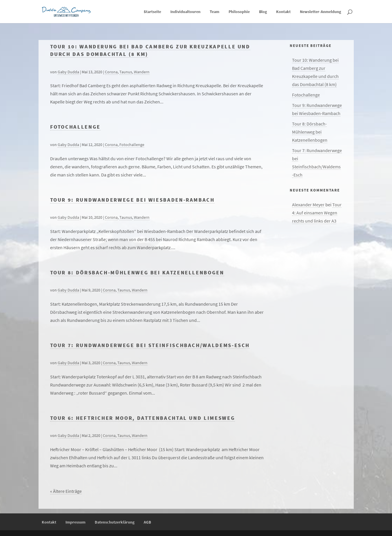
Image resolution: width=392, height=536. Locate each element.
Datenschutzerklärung (115, 522)
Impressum (75, 522)
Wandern (142, 72)
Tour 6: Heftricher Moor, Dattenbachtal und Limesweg (143, 418)
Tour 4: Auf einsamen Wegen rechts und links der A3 (317, 213)
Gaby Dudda (68, 72)
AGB (147, 522)
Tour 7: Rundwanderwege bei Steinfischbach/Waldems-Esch (150, 345)
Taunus (126, 72)
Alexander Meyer (308, 205)
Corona (111, 72)
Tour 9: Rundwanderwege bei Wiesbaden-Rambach (132, 200)
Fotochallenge (75, 127)
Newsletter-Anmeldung (320, 12)
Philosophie (239, 12)
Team (215, 12)
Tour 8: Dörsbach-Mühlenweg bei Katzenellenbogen (137, 273)
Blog (263, 12)
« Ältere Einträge (66, 491)
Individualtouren (185, 12)
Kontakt (283, 12)
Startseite (152, 12)
